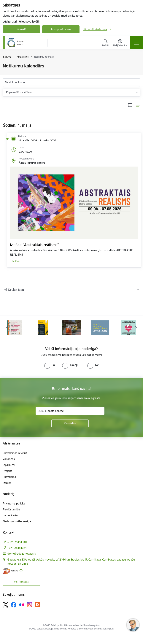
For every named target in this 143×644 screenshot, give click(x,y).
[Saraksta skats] (138, 105)
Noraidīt (22, 29)
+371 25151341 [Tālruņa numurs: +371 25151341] (17, 548)
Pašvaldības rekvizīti (15, 453)
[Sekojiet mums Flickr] (22, 605)
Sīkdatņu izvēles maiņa (17, 521)
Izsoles (7, 483)
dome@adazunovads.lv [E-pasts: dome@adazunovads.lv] (22, 554)
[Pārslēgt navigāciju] (136, 43)
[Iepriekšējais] (7, 328)
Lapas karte (10, 515)
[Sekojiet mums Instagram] (30, 605)
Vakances (9, 459)
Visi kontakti (22, 582)
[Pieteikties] (70, 423)
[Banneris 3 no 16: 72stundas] (43, 328)
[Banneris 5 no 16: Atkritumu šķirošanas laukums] (100, 328)
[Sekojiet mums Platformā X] (6, 605)
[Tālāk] (136, 328)
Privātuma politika (14, 503)
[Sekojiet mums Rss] (38, 605)
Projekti (8, 471)
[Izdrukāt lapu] (71, 290)
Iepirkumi (9, 465)
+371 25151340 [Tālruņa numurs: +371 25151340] (17, 542)
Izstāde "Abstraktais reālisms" (34, 245)
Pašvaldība (9, 477)
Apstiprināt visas (61, 29)
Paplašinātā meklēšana (19, 92)
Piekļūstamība (11, 509)
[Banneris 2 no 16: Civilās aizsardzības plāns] (14, 328)
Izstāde (16, 261)
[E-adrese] (10, 571)
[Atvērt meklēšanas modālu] (106, 43)
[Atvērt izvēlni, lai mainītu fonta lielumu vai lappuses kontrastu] (120, 43)
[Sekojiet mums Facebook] (14, 605)
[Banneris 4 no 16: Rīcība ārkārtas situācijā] (72, 328)
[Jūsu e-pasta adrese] (70, 411)
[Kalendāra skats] (130, 105)
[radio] (50, 365)
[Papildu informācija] (21, 571)
